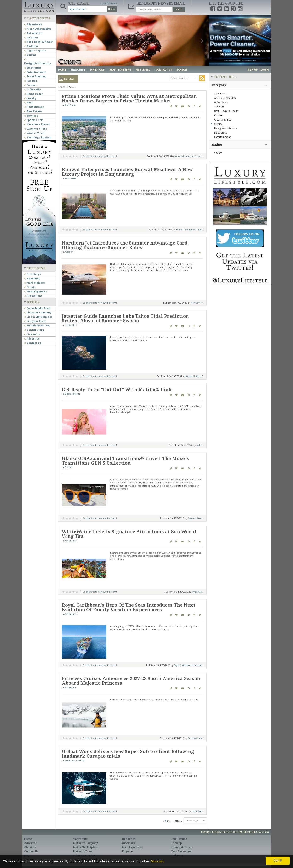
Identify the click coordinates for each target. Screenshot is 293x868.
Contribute (80, 839)
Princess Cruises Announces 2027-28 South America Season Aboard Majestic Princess (131, 681)
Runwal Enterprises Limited (190, 230)
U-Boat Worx (197, 811)
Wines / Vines (34, 133)
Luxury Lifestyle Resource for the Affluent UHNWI (39, 6)
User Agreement (182, 851)
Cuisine (30, 55)
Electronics (33, 68)
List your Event (35, 321)
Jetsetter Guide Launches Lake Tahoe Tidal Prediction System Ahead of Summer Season (125, 318)
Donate (182, 70)
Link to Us (32, 334)
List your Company (38, 312)
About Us (30, 847)
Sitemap (176, 843)
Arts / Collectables (38, 29)
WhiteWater (198, 592)
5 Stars (218, 153)
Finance (31, 85)
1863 (178, 821)
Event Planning (35, 76)
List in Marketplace (38, 317)
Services (31, 116)
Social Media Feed (37, 308)
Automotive (33, 33)
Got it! (278, 861)
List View (69, 79)
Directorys (33, 274)
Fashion (31, 81)
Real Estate (33, 111)
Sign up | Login (258, 70)
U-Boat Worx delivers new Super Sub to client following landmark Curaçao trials (128, 754)
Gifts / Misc (33, 89)
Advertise (32, 339)
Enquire (127, 851)
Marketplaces (35, 283)
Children (31, 46)
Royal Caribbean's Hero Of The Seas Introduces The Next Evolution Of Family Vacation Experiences (129, 607)
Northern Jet (197, 303)
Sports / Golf (34, 120)
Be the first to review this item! (100, 156)
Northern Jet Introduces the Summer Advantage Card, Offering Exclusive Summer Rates (125, 245)
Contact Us (164, 70)
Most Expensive (36, 292)
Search (112, 9)
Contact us (33, 343)
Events (30, 287)
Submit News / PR (37, 326)
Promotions (33, 296)
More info (158, 861)
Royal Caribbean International (189, 665)
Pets (29, 103)
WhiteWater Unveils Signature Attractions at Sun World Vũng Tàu (129, 534)
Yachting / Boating (38, 137)
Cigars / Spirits (35, 51)
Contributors (34, 330)
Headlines (32, 278)
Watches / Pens (36, 129)
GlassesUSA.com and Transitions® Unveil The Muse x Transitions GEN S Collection (126, 461)
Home (62, 70)
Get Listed (143, 70)
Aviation (31, 37)
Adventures (33, 24)
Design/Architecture (226, 128)
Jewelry (30, 98)
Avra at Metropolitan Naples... (189, 156)
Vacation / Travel (37, 124)
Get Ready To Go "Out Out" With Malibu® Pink (117, 390)
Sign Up (179, 9)
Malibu (200, 445)
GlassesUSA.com (196, 518)
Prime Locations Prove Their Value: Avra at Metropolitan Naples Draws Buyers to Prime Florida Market (129, 99)
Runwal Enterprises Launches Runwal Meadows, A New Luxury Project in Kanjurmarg (127, 172)
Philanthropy (34, 107)
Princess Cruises (196, 738)
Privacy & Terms (182, 847)
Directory (97, 70)
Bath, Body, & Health (39, 42)
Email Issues (179, 839)
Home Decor (34, 94)
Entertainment (35, 72)
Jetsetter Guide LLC (194, 376)
